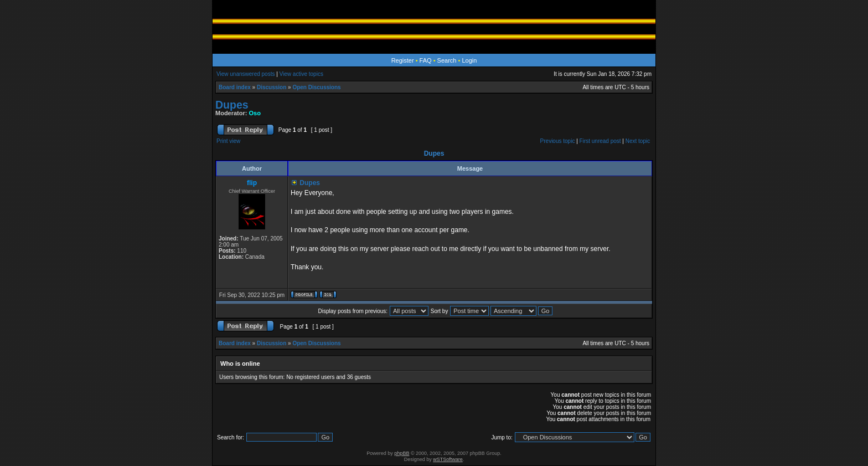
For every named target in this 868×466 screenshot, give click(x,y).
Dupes (232, 105)
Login (469, 60)
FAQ (426, 60)
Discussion (272, 87)
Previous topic (558, 141)
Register (403, 60)
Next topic (638, 141)
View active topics (301, 74)
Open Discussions (316, 87)
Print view (228, 141)
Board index (235, 87)
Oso (255, 113)
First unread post (600, 141)
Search (447, 60)
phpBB (402, 453)
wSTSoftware (448, 459)
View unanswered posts (246, 74)
